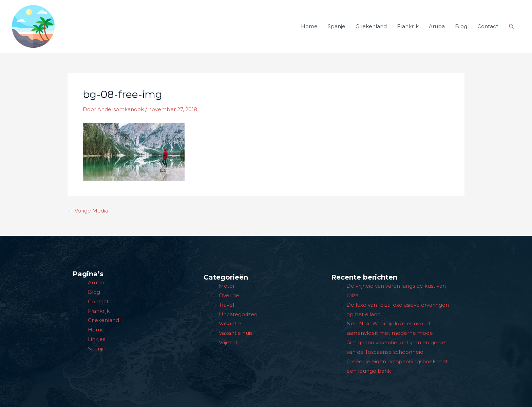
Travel (226, 305)
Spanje (337, 26)
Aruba (437, 26)
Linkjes (97, 339)
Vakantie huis (236, 333)
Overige (229, 295)
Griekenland (371, 26)
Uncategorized (238, 314)
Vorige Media (88, 211)
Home (309, 26)
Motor (227, 286)
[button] (512, 26)
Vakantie (230, 323)
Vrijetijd (228, 342)
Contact (488, 26)
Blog (461, 26)
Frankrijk (408, 26)
